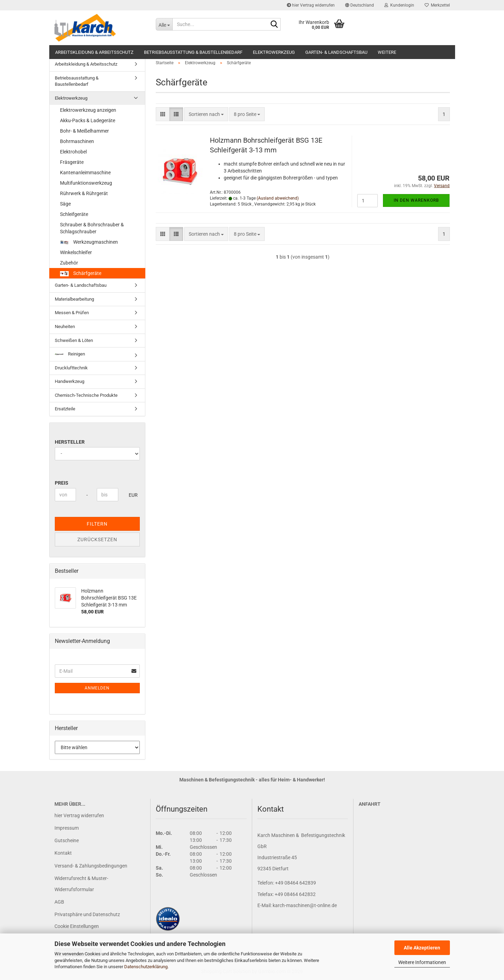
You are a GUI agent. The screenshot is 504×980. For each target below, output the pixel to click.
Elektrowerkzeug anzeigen (88, 110)
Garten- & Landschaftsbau (336, 52)
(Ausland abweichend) (278, 198)
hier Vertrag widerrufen (311, 5)
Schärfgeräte (81, 273)
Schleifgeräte (74, 214)
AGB (59, 902)
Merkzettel (437, 5)
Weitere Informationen (422, 962)
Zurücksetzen (97, 539)
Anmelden (97, 688)
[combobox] (206, 114)
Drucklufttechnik (71, 368)
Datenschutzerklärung (146, 967)
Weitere (387, 52)
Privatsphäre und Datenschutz (87, 914)
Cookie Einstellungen (77, 926)
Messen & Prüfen (72, 313)
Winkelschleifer (76, 252)
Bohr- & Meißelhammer (84, 131)
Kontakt (63, 853)
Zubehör (69, 263)
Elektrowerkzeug (274, 52)
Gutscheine (67, 840)
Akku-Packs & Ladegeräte (88, 120)
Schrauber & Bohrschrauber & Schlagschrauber (92, 228)
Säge (65, 204)
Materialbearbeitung (74, 299)
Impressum (67, 828)
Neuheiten (65, 326)
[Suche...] (164, 24)
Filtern (97, 524)
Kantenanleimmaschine (85, 173)
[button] (360, 5)
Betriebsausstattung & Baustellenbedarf (193, 52)
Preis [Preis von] (62, 483)
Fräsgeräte (72, 162)
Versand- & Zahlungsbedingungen (91, 866)
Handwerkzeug (70, 381)
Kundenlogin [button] (399, 5)
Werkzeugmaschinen (89, 242)
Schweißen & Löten (74, 340)
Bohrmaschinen (77, 141)
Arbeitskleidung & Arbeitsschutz (94, 52)
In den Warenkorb (416, 200)
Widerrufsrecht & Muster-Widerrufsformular (81, 884)
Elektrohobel (73, 152)
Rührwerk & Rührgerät (84, 193)
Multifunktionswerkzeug (86, 183)
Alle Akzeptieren (422, 948)
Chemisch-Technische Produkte (86, 395)
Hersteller (70, 442)
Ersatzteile (65, 409)
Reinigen (70, 354)
